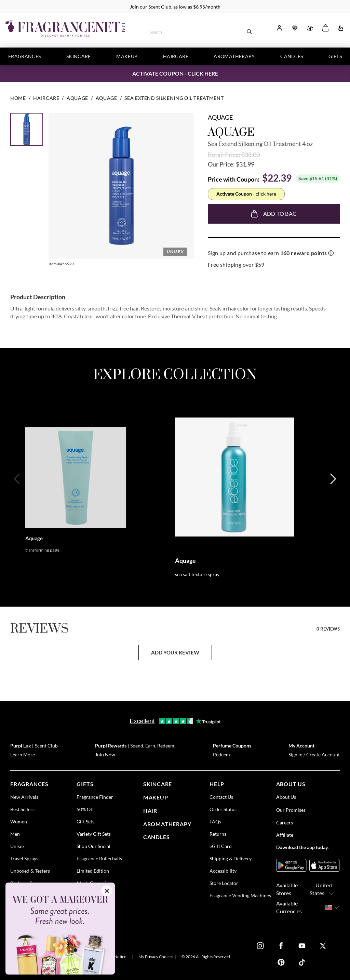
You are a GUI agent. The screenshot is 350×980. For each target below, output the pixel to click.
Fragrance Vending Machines (240, 895)
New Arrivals (24, 797)
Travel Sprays (24, 858)
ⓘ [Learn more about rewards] (331, 253)
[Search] (193, 31)
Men (15, 834)
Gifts (335, 56)
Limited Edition (93, 871)
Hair (150, 811)
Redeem (221, 754)
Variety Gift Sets (94, 834)
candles (157, 837)
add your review (175, 652)
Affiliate (285, 835)
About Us (286, 797)
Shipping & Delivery (231, 858)
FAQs (215, 822)
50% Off (85, 809)
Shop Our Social (93, 846)
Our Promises (291, 810)
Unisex (17, 846)
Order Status (223, 809)
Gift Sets (85, 822)
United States (324, 890)
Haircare (176, 56)
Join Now (105, 754)
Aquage (220, 117)
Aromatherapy (234, 56)
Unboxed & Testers (30, 871)
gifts (85, 784)
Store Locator (224, 883)
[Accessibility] (341, 28)
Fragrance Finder (95, 797)
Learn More (23, 754)
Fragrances (25, 56)
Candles (292, 56)
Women (19, 822)
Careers (285, 823)
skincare (158, 784)
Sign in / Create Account (314, 754)
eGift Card (221, 846)
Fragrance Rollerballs (99, 858)
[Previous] (18, 501)
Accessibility (223, 871)
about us (291, 784)
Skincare (79, 56)
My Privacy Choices (156, 957)
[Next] (332, 501)
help (217, 784)
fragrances (29, 784)
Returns (218, 834)
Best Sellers (22, 809)
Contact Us (221, 797)
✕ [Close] (107, 891)
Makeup (127, 56)
